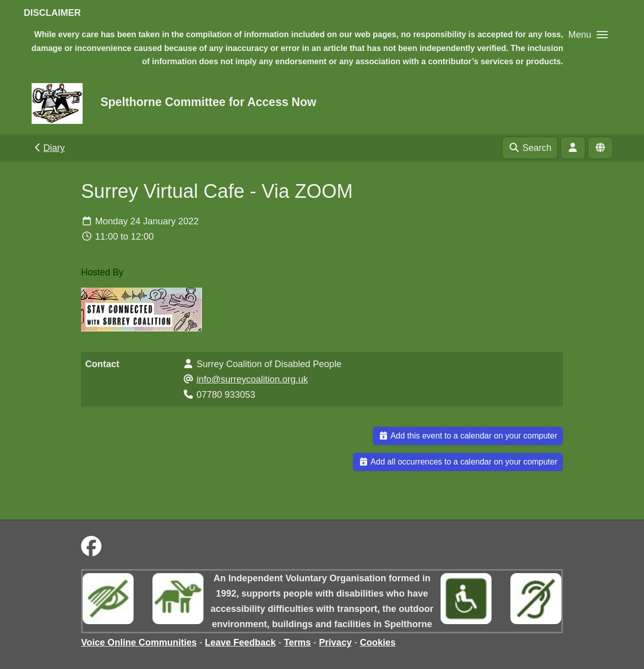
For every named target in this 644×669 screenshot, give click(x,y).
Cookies (378, 642)
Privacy (336, 642)
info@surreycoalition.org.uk (252, 379)
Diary (49, 148)
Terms (298, 642)
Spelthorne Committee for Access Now (208, 102)
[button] (588, 34)
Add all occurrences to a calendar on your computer (458, 462)
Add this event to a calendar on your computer (468, 436)
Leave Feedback (240, 642)
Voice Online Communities (139, 642)
